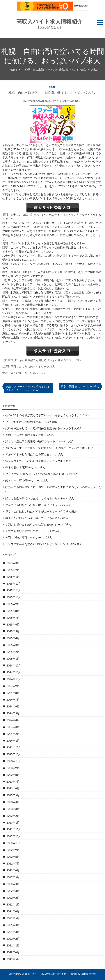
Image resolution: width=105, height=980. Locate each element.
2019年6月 (13, 952)
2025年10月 (14, 597)
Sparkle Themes (89, 974)
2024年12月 (14, 665)
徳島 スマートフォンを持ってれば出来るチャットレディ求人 (27, 388)
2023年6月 (13, 788)
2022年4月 (13, 884)
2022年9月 (13, 850)
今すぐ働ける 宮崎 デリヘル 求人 (25, 467)
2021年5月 (13, 918)
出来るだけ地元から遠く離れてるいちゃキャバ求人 (37, 518)
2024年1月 (13, 741)
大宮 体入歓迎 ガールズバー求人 (24, 373)
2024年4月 (13, 720)
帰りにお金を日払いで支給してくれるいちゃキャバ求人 (40, 498)
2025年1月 (13, 659)
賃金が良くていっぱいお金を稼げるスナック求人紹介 (38, 461)
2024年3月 (13, 727)
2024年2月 (13, 734)
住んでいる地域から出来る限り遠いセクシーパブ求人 (38, 505)
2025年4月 (13, 638)
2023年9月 (13, 768)
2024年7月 (13, 700)
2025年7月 (13, 618)
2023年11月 (14, 754)
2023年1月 (13, 822)
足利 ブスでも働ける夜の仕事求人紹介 (30, 435)
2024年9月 (13, 686)
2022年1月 (13, 904)
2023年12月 (14, 747)
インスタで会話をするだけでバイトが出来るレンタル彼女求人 (44, 544)
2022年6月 (13, 870)
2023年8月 (13, 775)
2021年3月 (13, 932)
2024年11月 (14, 672)
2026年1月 (13, 577)
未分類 (52, 87)
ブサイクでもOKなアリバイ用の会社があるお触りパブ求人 (42, 474)
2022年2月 (13, 898)
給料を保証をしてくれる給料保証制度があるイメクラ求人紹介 (44, 428)
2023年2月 (13, 816)
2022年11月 (14, 836)
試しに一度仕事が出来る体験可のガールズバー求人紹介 (40, 441)
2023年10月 (14, 761)
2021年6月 (13, 911)
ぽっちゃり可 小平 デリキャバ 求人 (27, 480)
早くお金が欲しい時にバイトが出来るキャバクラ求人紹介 (41, 511)
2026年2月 (13, 570)
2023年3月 (13, 809)
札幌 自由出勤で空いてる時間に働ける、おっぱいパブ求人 (53, 93)
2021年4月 (13, 925)
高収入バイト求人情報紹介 (49, 22)
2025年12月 (14, 583)
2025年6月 (13, 624)
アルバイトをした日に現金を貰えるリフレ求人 (34, 454)
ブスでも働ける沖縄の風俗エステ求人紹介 (31, 422)
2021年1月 (13, 945)
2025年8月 (13, 611)
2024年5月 (13, 713)
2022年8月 (13, 857)
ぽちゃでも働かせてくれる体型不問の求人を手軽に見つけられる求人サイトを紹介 (53, 489)
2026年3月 (13, 563)
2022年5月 (13, 877)
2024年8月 (13, 693)
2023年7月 (13, 782)
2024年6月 (13, 706)
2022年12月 (14, 829)
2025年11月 (14, 590)
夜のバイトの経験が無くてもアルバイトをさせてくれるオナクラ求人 (48, 415)
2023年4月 (13, 802)
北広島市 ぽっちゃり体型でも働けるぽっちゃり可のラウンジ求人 (42, 360)
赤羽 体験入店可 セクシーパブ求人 (29, 537)
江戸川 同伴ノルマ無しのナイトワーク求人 (29, 366)
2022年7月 (13, 863)
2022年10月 (14, 843)
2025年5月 (13, 631)
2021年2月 (13, 939)
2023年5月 (13, 795)
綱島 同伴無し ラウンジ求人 (80, 387)
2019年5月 (13, 959)
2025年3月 (13, 645)
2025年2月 (13, 652)
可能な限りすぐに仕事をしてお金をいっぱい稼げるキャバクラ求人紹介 (49, 448)
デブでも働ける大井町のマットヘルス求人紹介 (34, 531)
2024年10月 (14, 679)
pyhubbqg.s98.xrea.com (41, 101)
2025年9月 (13, 604)
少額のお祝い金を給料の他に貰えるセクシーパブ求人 (38, 524)
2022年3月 (13, 891)
